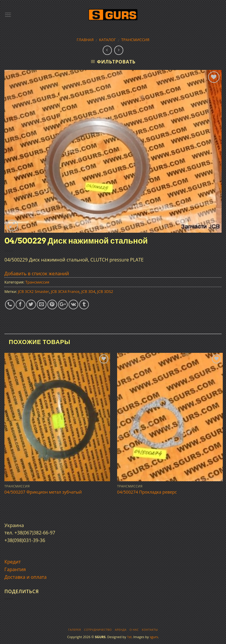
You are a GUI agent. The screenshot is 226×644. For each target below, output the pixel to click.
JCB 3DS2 (105, 291)
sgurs (154, 637)
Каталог (108, 40)
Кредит (13, 562)
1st (129, 637)
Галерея (75, 630)
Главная (85, 40)
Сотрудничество (98, 630)
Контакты (150, 630)
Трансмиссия (135, 40)
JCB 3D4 (88, 291)
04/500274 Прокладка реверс (147, 492)
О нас (134, 630)
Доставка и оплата (26, 577)
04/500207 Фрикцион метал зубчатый (43, 492)
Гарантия (15, 569)
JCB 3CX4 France (65, 291)
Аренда (121, 630)
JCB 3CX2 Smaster (34, 291)
